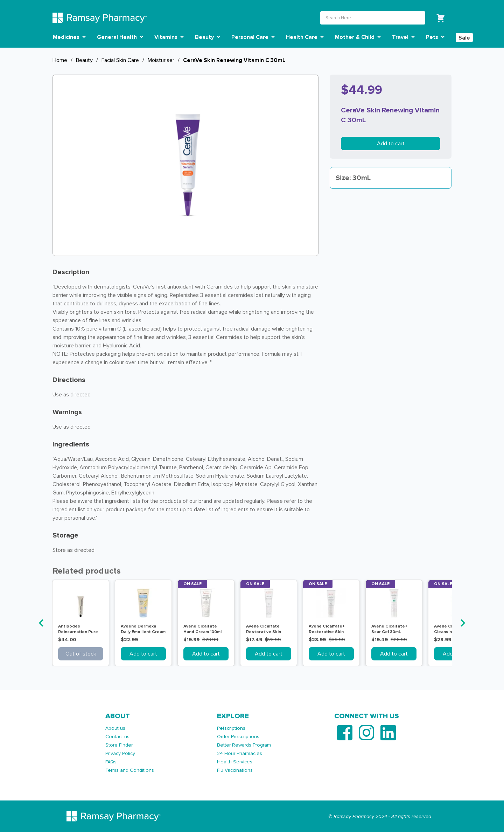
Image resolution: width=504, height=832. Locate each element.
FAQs (111, 762)
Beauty (84, 60)
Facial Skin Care (120, 60)
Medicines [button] (69, 37)
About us (115, 728)
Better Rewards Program (244, 745)
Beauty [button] (208, 37)
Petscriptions (231, 728)
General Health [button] (120, 37)
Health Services (235, 762)
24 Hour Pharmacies (240, 753)
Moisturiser (161, 60)
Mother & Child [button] (358, 37)
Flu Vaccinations (235, 770)
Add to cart (391, 144)
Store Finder (119, 745)
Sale (464, 38)
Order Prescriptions (238, 737)
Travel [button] (403, 37)
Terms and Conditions (130, 770)
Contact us (117, 737)
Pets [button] (435, 37)
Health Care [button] (305, 37)
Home (60, 60)
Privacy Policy (120, 753)
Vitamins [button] (169, 37)
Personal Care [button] (253, 37)
